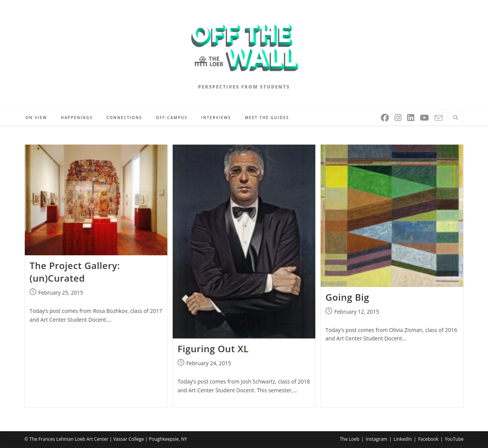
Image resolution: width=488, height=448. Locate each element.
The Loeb (349, 439)
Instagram (376, 439)
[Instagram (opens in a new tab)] (399, 116)
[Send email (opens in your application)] (439, 117)
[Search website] (456, 118)
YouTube (454, 439)
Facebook (428, 439)
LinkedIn (403, 439)
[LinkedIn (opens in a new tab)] (411, 116)
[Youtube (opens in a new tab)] (425, 116)
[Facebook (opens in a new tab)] (385, 116)
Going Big (348, 297)
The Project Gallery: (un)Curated (75, 272)
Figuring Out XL (213, 349)
